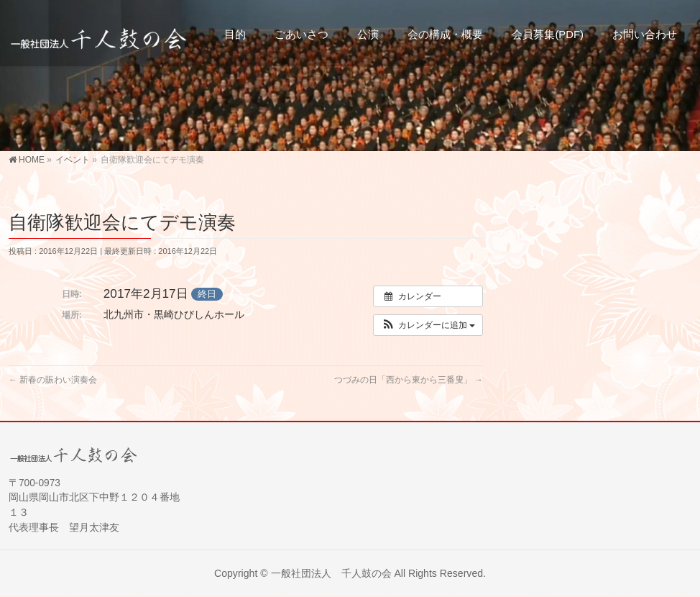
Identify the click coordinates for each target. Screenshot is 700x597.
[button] (428, 325)
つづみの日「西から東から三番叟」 (409, 380)
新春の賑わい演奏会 (53, 380)
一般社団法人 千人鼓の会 (331, 573)
